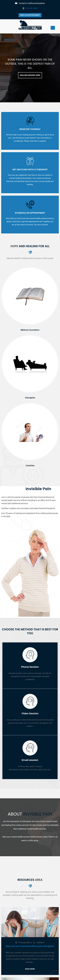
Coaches (30, 465)
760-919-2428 (30, 8)
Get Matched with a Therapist (30, 169)
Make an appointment (30, 15)
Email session (30, 760)
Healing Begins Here (30, 75)
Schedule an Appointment (30, 213)
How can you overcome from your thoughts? (30, 946)
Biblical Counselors (30, 330)
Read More (30, 969)
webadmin (40, 943)
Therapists (30, 398)
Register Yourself (30, 129)
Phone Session (30, 667)
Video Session (30, 713)
